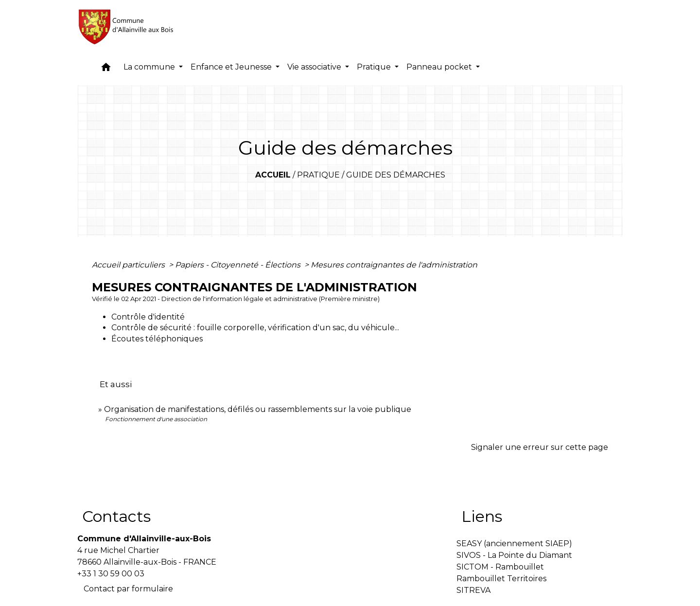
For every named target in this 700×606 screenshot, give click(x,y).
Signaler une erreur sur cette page (540, 447)
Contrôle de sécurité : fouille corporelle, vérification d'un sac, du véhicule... (255, 328)
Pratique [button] (375, 67)
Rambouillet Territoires (501, 579)
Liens (482, 516)
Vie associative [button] (315, 67)
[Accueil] (127, 27)
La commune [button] (150, 67)
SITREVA (473, 590)
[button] (106, 69)
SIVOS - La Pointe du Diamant (514, 555)
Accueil (273, 175)
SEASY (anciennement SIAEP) (514, 544)
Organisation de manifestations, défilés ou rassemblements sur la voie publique (258, 409)
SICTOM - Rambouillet (500, 567)
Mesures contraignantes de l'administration (394, 265)
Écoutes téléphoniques (157, 339)
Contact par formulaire (128, 589)
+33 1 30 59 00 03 (111, 574)
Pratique (318, 175)
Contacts (116, 516)
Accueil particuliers (129, 265)
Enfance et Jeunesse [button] (232, 67)
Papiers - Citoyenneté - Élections (239, 265)
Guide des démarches (396, 175)
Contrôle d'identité (148, 317)
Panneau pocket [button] (440, 67)
